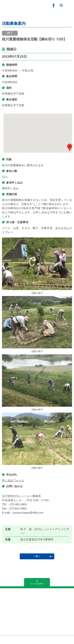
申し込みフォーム (13, 480)
